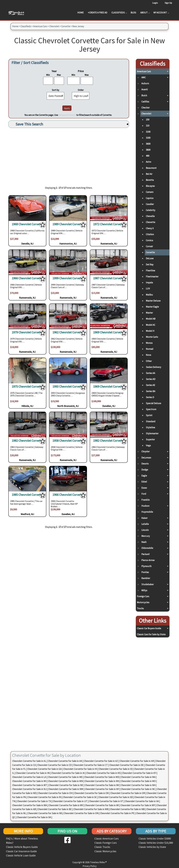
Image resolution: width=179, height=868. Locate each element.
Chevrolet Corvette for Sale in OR (128, 793)
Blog (133, 13)
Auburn (145, 83)
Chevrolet (54, 26)
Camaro (150, 192)
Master (149, 313)
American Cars (40, 26)
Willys (144, 590)
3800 (148, 150)
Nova (148, 355)
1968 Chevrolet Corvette (27, 224)
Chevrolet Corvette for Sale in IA (68, 773)
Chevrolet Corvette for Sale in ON (81, 813)
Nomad (150, 349)
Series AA (150, 373)
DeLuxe (150, 258)
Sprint (149, 415)
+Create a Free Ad (98, 13)
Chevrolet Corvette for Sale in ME (65, 777)
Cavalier (150, 204)
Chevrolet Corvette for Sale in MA (138, 777)
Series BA (151, 391)
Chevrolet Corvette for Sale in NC (138, 789)
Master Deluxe (153, 301)
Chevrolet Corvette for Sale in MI (29, 781)
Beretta (150, 180)
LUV (148, 289)
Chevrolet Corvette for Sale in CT (90, 765)
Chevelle (150, 216)
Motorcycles (143, 602)
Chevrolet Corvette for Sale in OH (55, 793)
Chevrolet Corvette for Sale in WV (66, 805)
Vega (148, 445)
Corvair (149, 246)
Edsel (144, 482)
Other (149, 361)
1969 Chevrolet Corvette (109, 332)
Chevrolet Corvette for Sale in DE (126, 765)
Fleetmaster (152, 277)
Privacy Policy (90, 866)
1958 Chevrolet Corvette (68, 441)
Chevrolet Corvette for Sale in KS (103, 773)
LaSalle (145, 524)
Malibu (149, 295)
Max (59, 75)
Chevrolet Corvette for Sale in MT (30, 785)
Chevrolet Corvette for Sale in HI (80, 769)
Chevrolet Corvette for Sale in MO (138, 781)
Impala (149, 283)
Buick (144, 95)
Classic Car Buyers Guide (149, 628)
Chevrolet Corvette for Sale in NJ (29, 789)
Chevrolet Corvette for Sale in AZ (101, 761)
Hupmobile (147, 512)
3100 (148, 132)
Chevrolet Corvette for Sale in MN (65, 781)
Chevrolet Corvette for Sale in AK (65, 761)
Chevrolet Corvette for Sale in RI (44, 797)
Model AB (151, 319)
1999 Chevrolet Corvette (68, 278)
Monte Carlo (152, 337)
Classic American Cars (106, 839)
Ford (144, 494)
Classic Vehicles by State (152, 847)
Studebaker (148, 584)
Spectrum (151, 409)
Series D (150, 397)
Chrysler (146, 451)
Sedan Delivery (153, 367)
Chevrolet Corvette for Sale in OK (91, 793)
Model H (150, 331)
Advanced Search (67, 115)
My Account (160, 13)
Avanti (145, 89)
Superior (150, 439)
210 (148, 126)
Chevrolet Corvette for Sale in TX (34, 801)
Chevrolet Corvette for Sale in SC (80, 797)
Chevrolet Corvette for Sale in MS (102, 781)
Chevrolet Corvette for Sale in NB (127, 809)
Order (81, 90)
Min (48, 75)
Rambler (146, 578)
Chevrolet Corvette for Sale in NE (66, 785)
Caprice (150, 198)
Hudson (145, 506)
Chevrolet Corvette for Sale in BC (55, 809)
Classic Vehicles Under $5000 (155, 839)
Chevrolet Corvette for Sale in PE (117, 813)
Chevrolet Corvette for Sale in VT (106, 801)
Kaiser (144, 518)
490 (148, 156)
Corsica (149, 240)
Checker (146, 108)
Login (155, 3)
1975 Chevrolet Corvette (27, 387)
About (144, 13)
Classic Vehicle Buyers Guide (22, 847)
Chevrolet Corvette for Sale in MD (102, 777)
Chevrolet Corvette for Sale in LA (29, 777)
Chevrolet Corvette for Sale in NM (66, 789)
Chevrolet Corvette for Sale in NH (138, 785)
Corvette (66, 26)
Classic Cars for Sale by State (151, 634)
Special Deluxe (153, 403)
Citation (150, 234)
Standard (151, 421)
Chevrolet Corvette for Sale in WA (30, 805)
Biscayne (150, 186)
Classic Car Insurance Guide (21, 851)
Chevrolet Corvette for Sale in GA (44, 769)
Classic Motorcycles (105, 851)
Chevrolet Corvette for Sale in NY (102, 789)
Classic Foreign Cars (106, 843)
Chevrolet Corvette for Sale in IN (33, 773)
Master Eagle (152, 307)
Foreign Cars (143, 596)
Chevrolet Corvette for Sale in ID (115, 769)
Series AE (150, 385)
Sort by (55, 90)
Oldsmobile (147, 548)
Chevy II (150, 228)
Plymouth (146, 566)
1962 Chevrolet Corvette (68, 332)
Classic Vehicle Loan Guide (21, 855)
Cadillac (145, 102)
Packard (145, 554)
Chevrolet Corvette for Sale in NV (102, 785)
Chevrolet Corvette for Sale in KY (139, 773)
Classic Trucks (102, 847)
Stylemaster (152, 433)
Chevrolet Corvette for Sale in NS (45, 813)
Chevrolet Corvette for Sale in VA (142, 801)
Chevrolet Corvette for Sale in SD (116, 797)
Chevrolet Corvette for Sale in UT (70, 801)
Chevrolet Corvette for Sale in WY (138, 805)
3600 (148, 144)
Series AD (151, 379)
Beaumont (151, 168)
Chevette (151, 222)
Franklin (146, 500)
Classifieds (118, 13)
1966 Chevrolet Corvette (27, 278)
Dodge (145, 470)
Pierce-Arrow (148, 560)
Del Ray (150, 265)
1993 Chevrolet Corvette (68, 387)
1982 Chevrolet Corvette (27, 441)
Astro (149, 162)
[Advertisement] (69, 155)
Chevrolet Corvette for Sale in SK (34, 817)
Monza (149, 343)
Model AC (151, 325)
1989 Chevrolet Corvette (68, 224)
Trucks (140, 608)
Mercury (146, 536)
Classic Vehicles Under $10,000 (156, 843)
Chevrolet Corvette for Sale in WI (102, 805)
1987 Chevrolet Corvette (109, 278)
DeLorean (146, 458)
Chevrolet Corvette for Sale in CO (55, 765)
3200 (148, 138)
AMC (144, 77)
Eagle (144, 476)
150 (148, 120)
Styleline (150, 427)
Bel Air (149, 174)
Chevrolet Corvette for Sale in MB (91, 809)
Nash (144, 542)
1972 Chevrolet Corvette (109, 224)
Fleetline (150, 271)
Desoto (145, 464)
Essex (144, 488)
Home (80, 13)
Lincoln (145, 530)
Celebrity (151, 210)
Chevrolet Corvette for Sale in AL (29, 761)
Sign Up (168, 3)
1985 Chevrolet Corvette (27, 495)
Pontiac (145, 572)
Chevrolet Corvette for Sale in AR (137, 761)
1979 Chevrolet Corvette (27, 332)
